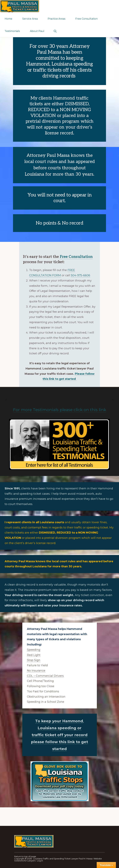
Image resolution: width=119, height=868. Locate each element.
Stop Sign (34, 660)
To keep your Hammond (59, 721)
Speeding (34, 650)
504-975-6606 (80, 275)
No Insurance (36, 671)
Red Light (34, 655)
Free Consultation (76, 257)
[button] (55, 31)
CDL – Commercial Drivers (45, 676)
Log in (40, 861)
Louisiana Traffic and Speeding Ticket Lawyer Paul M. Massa (63, 859)
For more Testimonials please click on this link (60, 410)
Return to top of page (25, 856)
